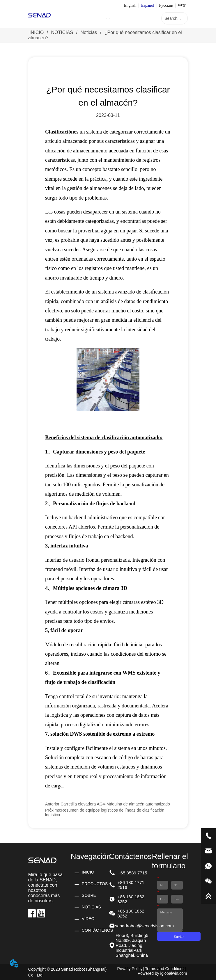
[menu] (108, 19)
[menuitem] (108, 19)
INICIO (37, 32)
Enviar (179, 937)
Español (148, 5)
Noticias (89, 32)
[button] (108, 19)
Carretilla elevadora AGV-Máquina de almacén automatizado (115, 804)
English (130, 5)
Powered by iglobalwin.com (162, 973)
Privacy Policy (130, 969)
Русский (166, 5)
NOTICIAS (62, 32)
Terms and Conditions (165, 969)
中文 (182, 5)
